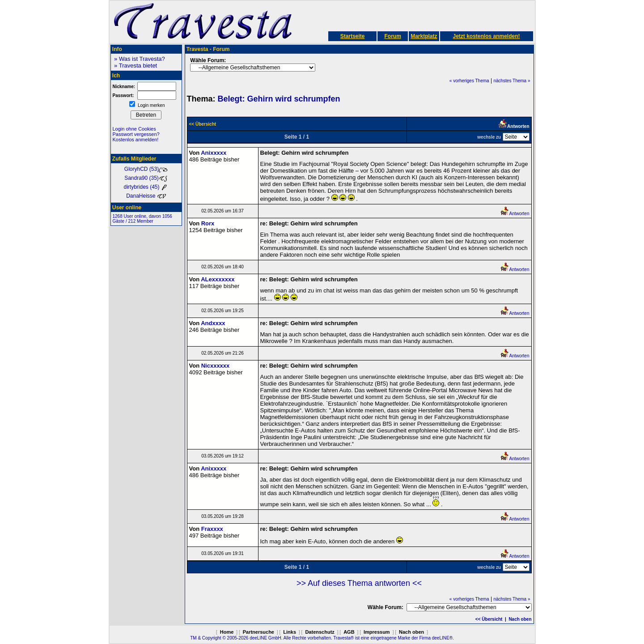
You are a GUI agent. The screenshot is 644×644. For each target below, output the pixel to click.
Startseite (353, 36)
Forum (392, 36)
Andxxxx (213, 323)
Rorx (208, 223)
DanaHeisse (146, 196)
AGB (349, 632)
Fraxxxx (212, 529)
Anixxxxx (214, 153)
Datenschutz (320, 632)
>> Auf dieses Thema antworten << (359, 583)
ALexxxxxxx (218, 279)
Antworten (515, 214)
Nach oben (520, 619)
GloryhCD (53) (146, 169)
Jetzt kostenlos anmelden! (486, 36)
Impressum (377, 632)
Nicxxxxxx (216, 366)
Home (227, 632)
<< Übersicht (489, 619)
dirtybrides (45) (146, 187)
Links (290, 632)
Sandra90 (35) (146, 178)
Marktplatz (424, 36)
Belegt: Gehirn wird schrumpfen (279, 99)
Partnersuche (258, 632)
